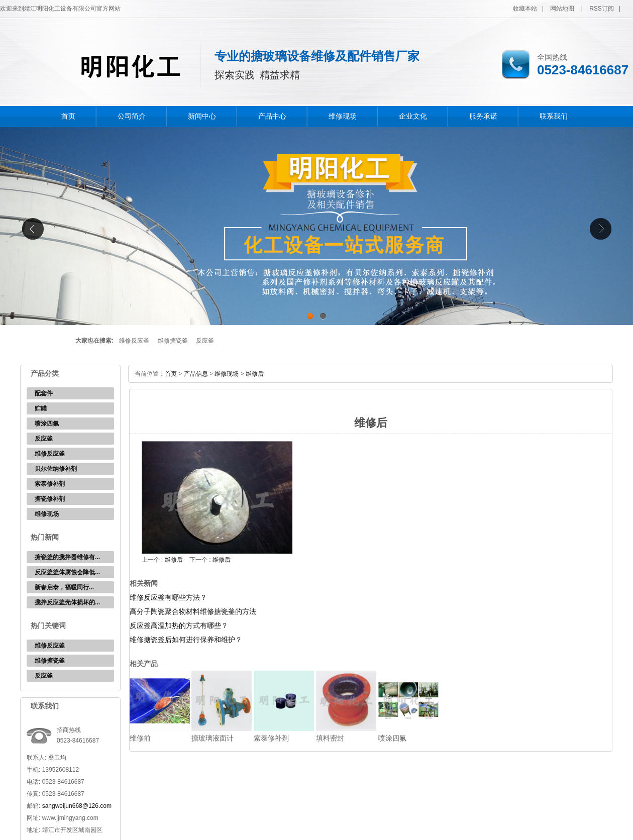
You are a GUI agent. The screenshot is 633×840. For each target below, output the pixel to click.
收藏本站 (525, 9)
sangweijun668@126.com (77, 806)
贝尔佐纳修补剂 (56, 469)
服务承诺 (483, 116)
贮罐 (41, 408)
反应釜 (205, 341)
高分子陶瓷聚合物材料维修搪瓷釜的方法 (193, 611)
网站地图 (562, 9)
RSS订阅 (602, 9)
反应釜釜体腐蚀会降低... (67, 572)
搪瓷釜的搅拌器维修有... (67, 557)
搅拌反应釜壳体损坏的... (67, 602)
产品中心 (272, 116)
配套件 (44, 393)
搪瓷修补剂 (50, 499)
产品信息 (196, 374)
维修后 (255, 374)
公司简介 (132, 116)
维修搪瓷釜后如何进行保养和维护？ (186, 640)
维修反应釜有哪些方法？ (168, 597)
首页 (68, 116)
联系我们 (554, 116)
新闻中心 (202, 116)
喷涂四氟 (47, 424)
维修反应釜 (134, 341)
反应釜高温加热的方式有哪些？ (179, 625)
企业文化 (413, 116)
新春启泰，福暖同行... (64, 587)
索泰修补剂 (50, 484)
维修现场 (343, 116)
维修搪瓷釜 (173, 341)
